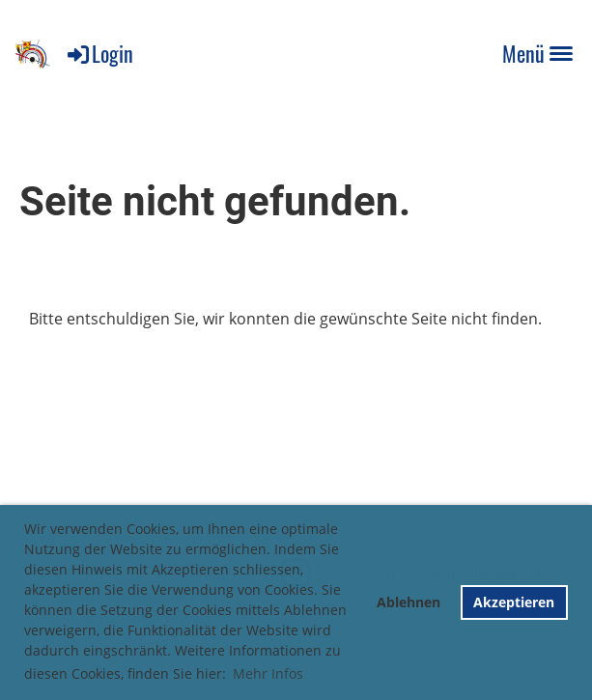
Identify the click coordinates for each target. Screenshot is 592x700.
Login (99, 53)
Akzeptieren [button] (514, 602)
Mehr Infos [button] (268, 673)
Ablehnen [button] (409, 602)
